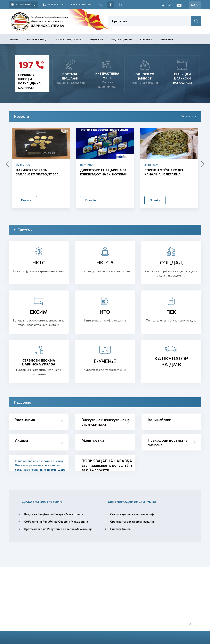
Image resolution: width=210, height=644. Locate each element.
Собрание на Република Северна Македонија (56, 521)
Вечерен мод (54, 5)
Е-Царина (96, 39)
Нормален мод (23, 5)
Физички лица (37, 39)
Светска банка (120, 529)
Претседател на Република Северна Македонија (58, 529)
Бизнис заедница (68, 39)
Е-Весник (167, 39)
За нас (14, 39)
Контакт (146, 39)
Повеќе (26, 200)
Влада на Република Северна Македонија (54, 514)
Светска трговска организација (132, 521)
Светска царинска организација (132, 514)
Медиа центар (122, 39)
